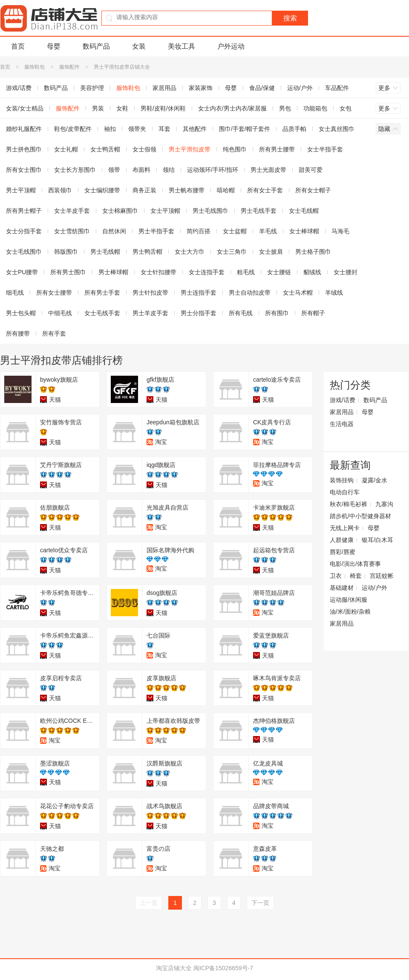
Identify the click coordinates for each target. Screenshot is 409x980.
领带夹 (137, 129)
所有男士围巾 (68, 272)
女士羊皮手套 (72, 211)
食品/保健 (262, 88)
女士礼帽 (66, 149)
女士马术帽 (298, 293)
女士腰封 (346, 272)
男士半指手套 (156, 231)
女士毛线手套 (102, 313)
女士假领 (144, 149)
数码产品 (96, 46)
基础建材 (342, 588)
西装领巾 (60, 190)
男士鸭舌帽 (147, 252)
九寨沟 (384, 504)
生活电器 (342, 424)
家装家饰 (201, 88)
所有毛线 (241, 313)
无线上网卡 (345, 528)
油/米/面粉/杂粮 (350, 612)
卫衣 (336, 576)
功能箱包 (315, 108)
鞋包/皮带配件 (73, 129)
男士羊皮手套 (150, 313)
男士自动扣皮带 (250, 293)
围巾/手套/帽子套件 (245, 129)
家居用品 (164, 88)
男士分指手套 (199, 313)
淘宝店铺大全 (174, 968)
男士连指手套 (199, 293)
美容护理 (92, 88)
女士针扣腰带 (158, 272)
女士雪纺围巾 (72, 231)
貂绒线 (312, 272)
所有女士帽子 (313, 190)
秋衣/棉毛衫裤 (349, 504)
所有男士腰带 (277, 149)
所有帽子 (313, 313)
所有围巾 (277, 313)
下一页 (260, 903)
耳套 (164, 129)
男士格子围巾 (313, 252)
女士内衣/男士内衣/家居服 (233, 108)
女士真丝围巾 (337, 129)
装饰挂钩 (342, 480)
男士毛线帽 (105, 252)
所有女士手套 (265, 190)
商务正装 (144, 190)
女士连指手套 (207, 272)
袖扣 (110, 129)
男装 (98, 108)
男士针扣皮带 (150, 293)
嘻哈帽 (226, 190)
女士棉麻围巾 (120, 211)
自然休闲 (114, 231)
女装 (139, 46)
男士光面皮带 (268, 170)
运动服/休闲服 (349, 600)
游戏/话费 (343, 400)
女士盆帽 (235, 231)
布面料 (141, 170)
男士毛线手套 (259, 211)
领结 (169, 170)
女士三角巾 (232, 252)
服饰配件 (69, 67)
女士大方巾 (190, 252)
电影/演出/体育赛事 (355, 564)
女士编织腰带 (102, 190)
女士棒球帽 (304, 231)
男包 (285, 108)
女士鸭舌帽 (105, 149)
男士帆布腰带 (187, 190)
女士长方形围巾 (75, 170)
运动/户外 (300, 88)
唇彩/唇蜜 (343, 552)
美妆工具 (181, 46)
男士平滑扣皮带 (190, 149)
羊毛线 (268, 231)
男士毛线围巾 (210, 211)
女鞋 (122, 108)
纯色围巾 (235, 149)
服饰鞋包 (35, 67)
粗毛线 (246, 272)
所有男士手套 (102, 293)
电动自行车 (345, 492)
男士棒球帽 (113, 272)
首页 (18, 46)
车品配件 (337, 88)
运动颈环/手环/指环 (213, 170)
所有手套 (54, 333)
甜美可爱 (311, 170)
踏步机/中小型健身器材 (360, 516)
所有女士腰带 (54, 293)
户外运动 (231, 46)
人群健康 (342, 540)
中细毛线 (60, 313)
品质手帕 (294, 129)
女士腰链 (279, 272)
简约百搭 (199, 231)
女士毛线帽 (304, 211)
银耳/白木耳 (377, 540)
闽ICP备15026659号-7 (223, 968)
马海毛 (340, 231)
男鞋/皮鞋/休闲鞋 (163, 108)
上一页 (149, 903)
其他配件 (195, 129)
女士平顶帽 (165, 211)
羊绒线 (334, 293)
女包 (346, 108)
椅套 (356, 576)
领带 (114, 170)
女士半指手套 (325, 149)
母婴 (54, 46)
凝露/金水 (374, 480)
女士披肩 (271, 252)
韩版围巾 (66, 252)
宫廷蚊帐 (382, 576)
